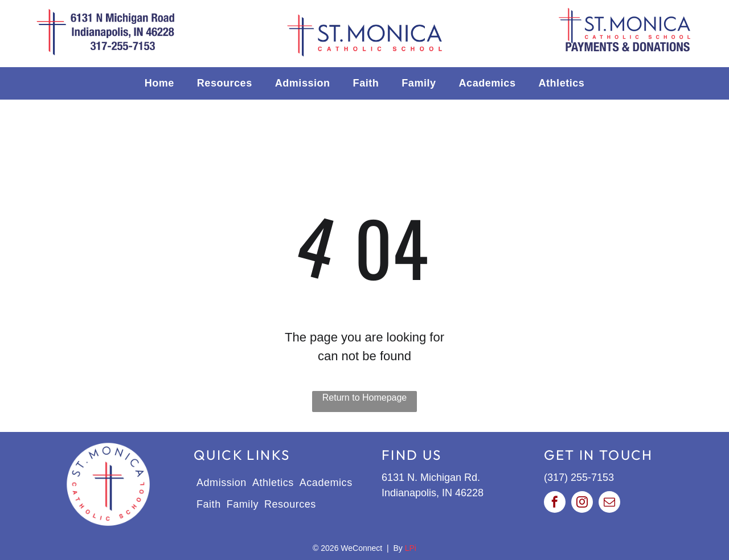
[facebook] (555, 503)
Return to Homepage (365, 398)
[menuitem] (159, 83)
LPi (411, 548)
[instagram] (582, 503)
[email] (609, 503)
